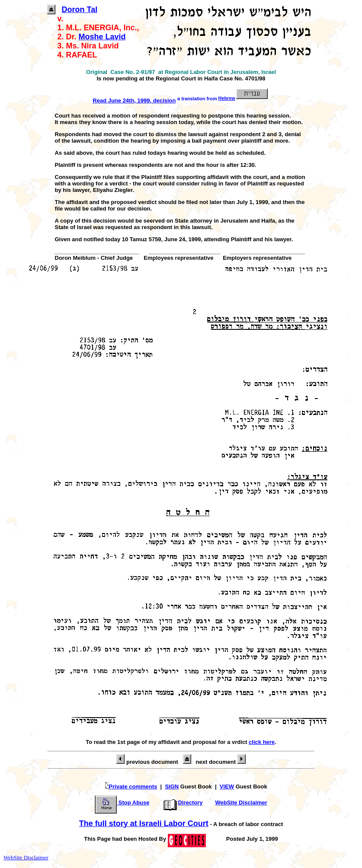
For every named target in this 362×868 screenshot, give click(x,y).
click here (262, 742)
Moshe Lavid (102, 37)
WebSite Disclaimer (241, 803)
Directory (182, 803)
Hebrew (244, 98)
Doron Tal (80, 10)
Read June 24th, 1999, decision (134, 101)
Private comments (126, 787)
